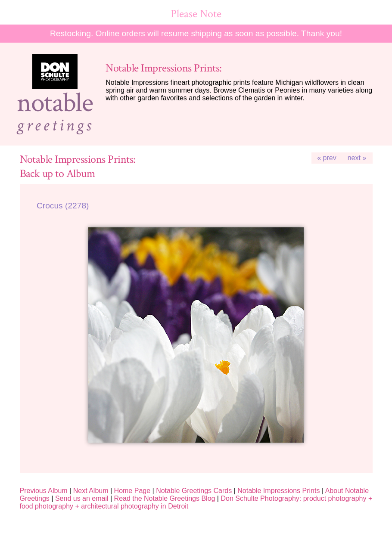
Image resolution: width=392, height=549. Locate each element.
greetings (55, 125)
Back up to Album (58, 174)
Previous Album (44, 491)
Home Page (132, 491)
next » (357, 158)
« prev (327, 158)
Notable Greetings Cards (194, 491)
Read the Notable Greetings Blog (165, 498)
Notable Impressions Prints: (163, 68)
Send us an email (82, 498)
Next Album (91, 491)
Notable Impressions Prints (278, 491)
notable (55, 103)
